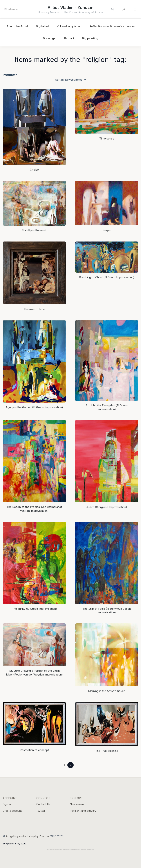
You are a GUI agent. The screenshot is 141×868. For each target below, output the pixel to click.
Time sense (107, 139)
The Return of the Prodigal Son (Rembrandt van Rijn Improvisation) (34, 509)
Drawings (49, 38)
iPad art (69, 38)
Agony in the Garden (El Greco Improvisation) (34, 407)
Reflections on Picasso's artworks (112, 26)
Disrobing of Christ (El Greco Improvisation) (107, 277)
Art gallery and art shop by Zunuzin (27, 836)
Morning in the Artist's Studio (107, 691)
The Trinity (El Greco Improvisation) (34, 609)
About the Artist (17, 26)
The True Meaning (107, 751)
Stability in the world (34, 230)
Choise (34, 170)
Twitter (41, 811)
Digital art (43, 26)
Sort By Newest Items (71, 80)
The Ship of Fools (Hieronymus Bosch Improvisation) (107, 611)
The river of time (34, 309)
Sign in (7, 804)
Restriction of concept (34, 750)
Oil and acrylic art (69, 26)
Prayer (107, 230)
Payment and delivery (83, 811)
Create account (12, 811)
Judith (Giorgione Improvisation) (107, 507)
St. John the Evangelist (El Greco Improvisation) (107, 407)
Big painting (90, 38)
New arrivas (77, 804)
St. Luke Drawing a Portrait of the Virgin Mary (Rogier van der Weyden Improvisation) (34, 673)
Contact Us (43, 804)
